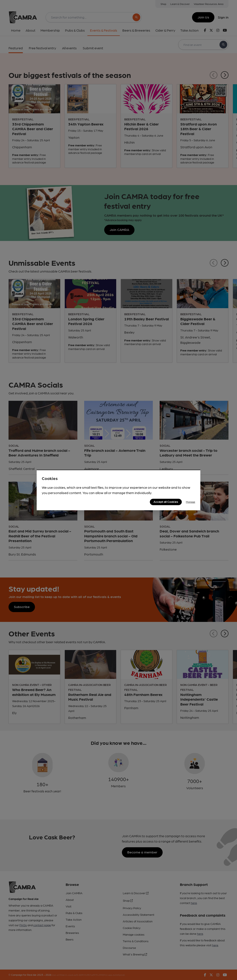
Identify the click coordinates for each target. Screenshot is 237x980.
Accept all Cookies (166, 502)
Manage (191, 502)
